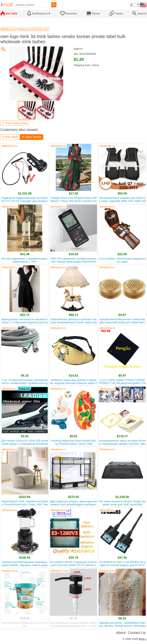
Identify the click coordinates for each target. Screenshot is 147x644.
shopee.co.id (10, 571)
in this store (10, 137)
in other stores (31, 137)
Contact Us (137, 633)
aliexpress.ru (10, 146)
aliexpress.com (60, 571)
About (121, 633)
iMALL (143, 639)
